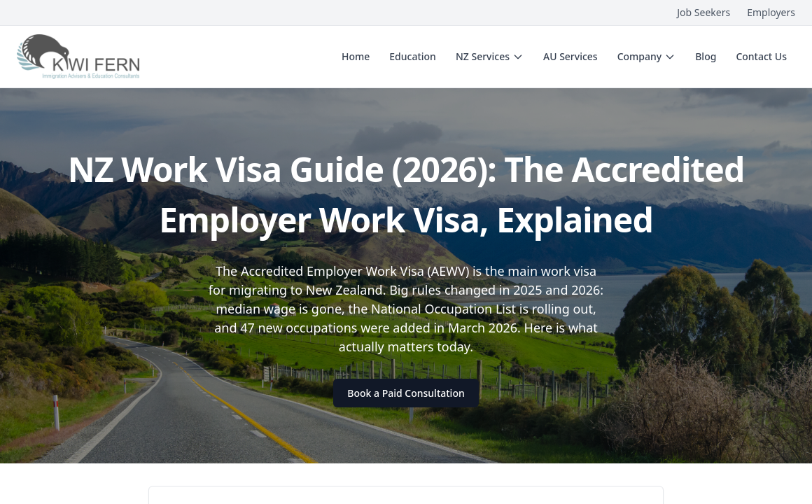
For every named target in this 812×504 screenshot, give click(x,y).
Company (647, 56)
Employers (771, 12)
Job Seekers (703, 12)
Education (413, 56)
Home (356, 56)
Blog (706, 56)
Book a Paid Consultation (406, 393)
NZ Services (490, 56)
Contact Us (761, 56)
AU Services (570, 56)
